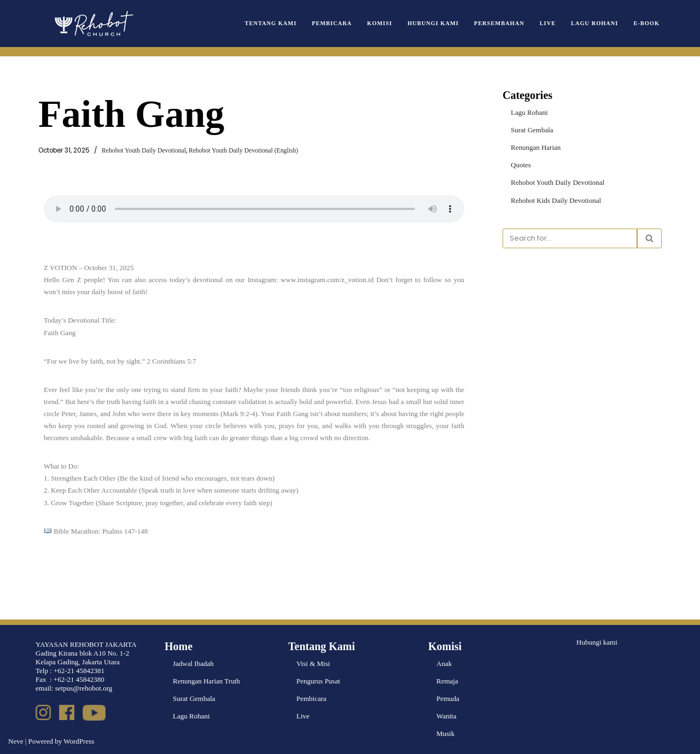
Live (548, 23)
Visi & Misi (313, 664)
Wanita (447, 716)
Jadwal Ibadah (193, 664)
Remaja (447, 681)
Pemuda (448, 699)
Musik (445, 733)
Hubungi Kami (433, 23)
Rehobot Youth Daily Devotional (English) (243, 151)
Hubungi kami (597, 642)
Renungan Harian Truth (206, 681)
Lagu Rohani (594, 23)
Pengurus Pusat (318, 681)
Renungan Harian (536, 147)
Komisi (380, 23)
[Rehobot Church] (93, 24)
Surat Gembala (532, 130)
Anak (444, 664)
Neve (16, 741)
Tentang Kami (271, 23)
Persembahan (499, 23)
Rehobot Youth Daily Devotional (144, 151)
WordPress (79, 741)
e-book (646, 23)
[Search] (570, 238)
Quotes (521, 165)
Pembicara (332, 23)
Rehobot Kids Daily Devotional (556, 200)
